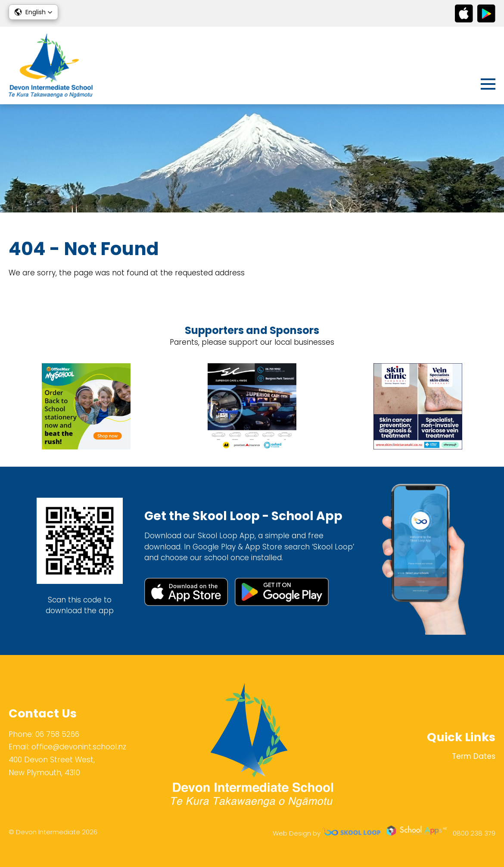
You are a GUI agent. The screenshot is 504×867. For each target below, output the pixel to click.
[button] (33, 12)
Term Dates (474, 756)
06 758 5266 (57, 734)
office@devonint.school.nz (79, 747)
